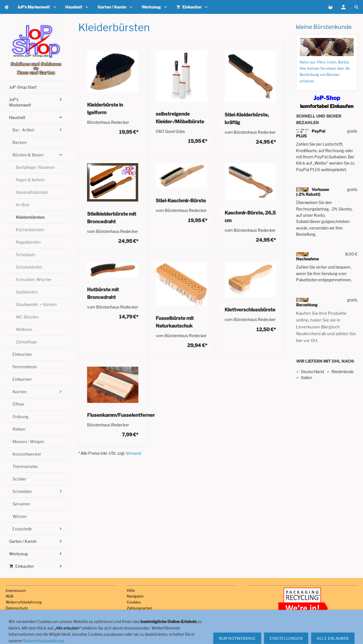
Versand (133, 453)
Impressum (16, 590)
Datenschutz (17, 608)
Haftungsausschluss (24, 620)
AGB (10, 596)
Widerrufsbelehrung (24, 602)
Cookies (134, 602)
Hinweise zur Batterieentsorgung (35, 626)
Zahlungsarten (140, 608)
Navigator (135, 596)
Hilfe (131, 590)
